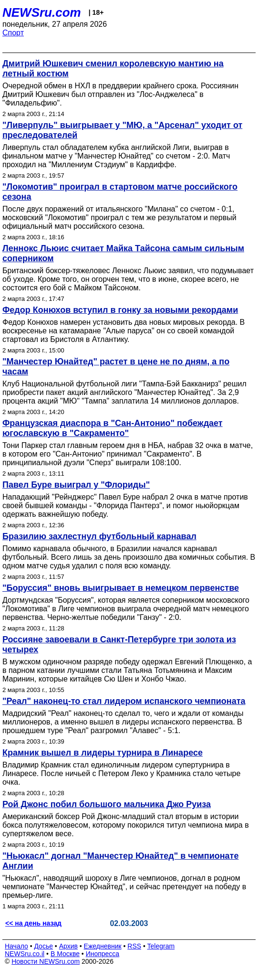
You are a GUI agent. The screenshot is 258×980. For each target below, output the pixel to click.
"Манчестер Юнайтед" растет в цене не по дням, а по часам (116, 367)
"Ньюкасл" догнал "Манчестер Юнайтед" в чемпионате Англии (120, 861)
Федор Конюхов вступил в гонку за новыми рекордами (120, 310)
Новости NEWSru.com (46, 961)
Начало (16, 946)
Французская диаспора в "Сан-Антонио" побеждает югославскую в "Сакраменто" (113, 428)
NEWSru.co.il (25, 954)
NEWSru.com (42, 12)
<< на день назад (33, 923)
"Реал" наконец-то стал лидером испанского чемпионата (124, 701)
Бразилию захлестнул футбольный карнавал (99, 536)
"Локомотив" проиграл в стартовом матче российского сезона (120, 192)
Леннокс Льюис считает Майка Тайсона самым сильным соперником (123, 253)
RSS (134, 946)
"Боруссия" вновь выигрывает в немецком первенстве (121, 588)
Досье (43, 946)
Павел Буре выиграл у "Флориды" (76, 485)
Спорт (13, 33)
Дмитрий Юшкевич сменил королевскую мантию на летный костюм (113, 69)
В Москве (65, 954)
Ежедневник (103, 946)
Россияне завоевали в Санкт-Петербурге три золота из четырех (119, 644)
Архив (68, 946)
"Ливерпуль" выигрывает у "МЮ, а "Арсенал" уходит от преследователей (122, 130)
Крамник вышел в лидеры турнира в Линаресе (103, 753)
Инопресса (103, 954)
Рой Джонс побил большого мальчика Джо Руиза (107, 804)
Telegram (161, 946)
